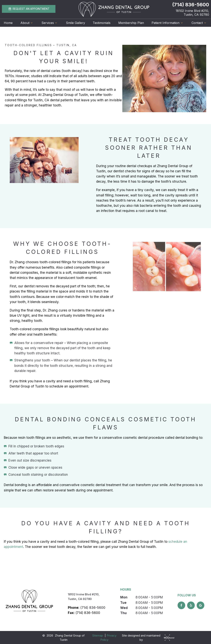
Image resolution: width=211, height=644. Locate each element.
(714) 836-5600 (191, 5)
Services (50, 23)
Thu (123, 613)
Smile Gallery (75, 23)
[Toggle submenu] (32, 23)
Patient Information (168, 23)
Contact (199, 23)
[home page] (114, 9)
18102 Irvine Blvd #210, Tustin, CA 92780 (192, 13)
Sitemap (98, 635)
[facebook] (181, 605)
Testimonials (102, 23)
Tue (123, 602)
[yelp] (191, 605)
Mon (124, 597)
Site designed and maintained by (147, 637)
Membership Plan (131, 23)
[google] (200, 605)
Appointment (29, 9)
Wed (124, 607)
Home (8, 23)
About (27, 23)
